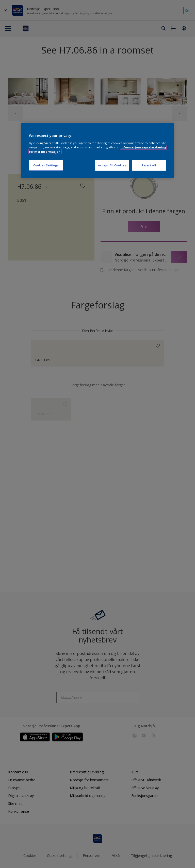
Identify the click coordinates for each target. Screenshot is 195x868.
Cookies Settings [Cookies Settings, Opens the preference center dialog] (46, 165)
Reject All (149, 165)
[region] (97, 151)
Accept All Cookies (112, 165)
